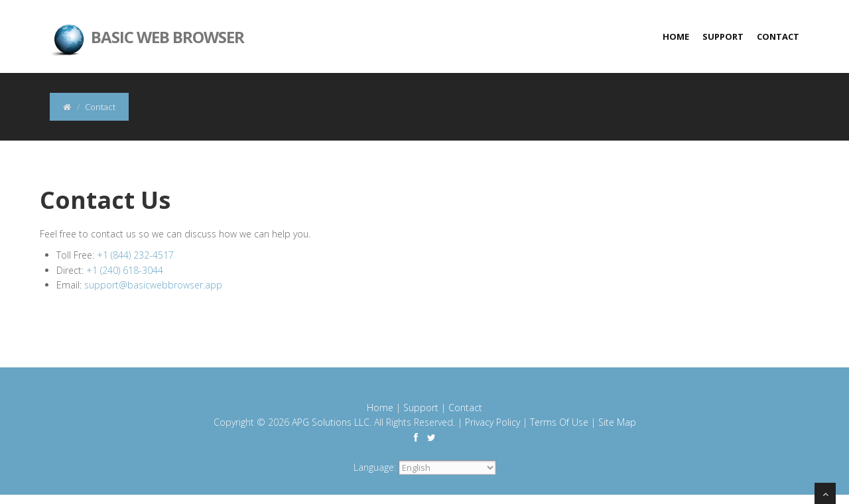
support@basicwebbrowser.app (153, 285)
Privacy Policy (492, 422)
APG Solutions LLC (331, 422)
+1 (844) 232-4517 (135, 255)
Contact (778, 36)
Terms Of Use (559, 422)
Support (723, 36)
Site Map (617, 422)
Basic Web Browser (147, 27)
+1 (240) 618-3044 (125, 270)
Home (676, 36)
